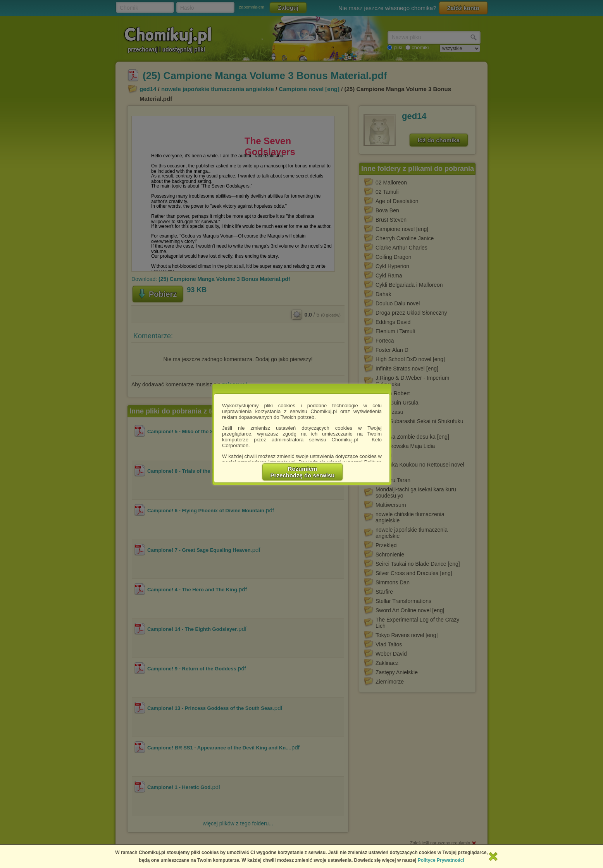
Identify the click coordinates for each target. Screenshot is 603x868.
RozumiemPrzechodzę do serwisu (303, 472)
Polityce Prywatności (441, 860)
